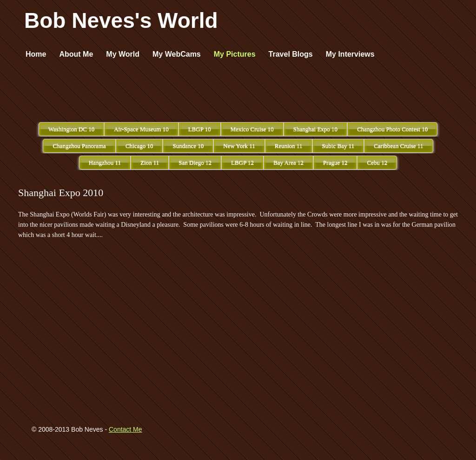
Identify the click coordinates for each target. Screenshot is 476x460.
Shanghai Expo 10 (315, 129)
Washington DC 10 (71, 129)
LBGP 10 (200, 129)
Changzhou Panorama (79, 146)
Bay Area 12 (288, 162)
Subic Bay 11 (338, 146)
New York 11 (239, 146)
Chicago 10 (139, 146)
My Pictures (235, 54)
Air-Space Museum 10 (141, 129)
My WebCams (177, 54)
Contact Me (126, 429)
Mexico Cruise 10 (252, 129)
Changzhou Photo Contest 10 (392, 129)
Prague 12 (335, 162)
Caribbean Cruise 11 (398, 146)
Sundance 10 (188, 146)
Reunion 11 (289, 146)
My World (123, 54)
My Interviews (350, 54)
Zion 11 (150, 162)
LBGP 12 (242, 162)
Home (36, 54)
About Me (76, 54)
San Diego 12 (195, 162)
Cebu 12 (377, 162)
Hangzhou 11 (105, 162)
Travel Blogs (291, 54)
